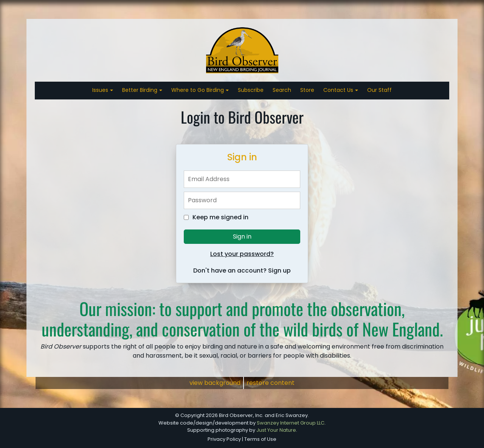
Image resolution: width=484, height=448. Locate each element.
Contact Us (339, 90)
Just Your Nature (276, 430)
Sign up (279, 271)
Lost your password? (242, 254)
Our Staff (379, 90)
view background (215, 383)
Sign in (242, 236)
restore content (271, 383)
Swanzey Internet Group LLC (291, 423)
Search (282, 90)
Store (307, 90)
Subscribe (251, 90)
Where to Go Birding (198, 90)
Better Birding (140, 90)
